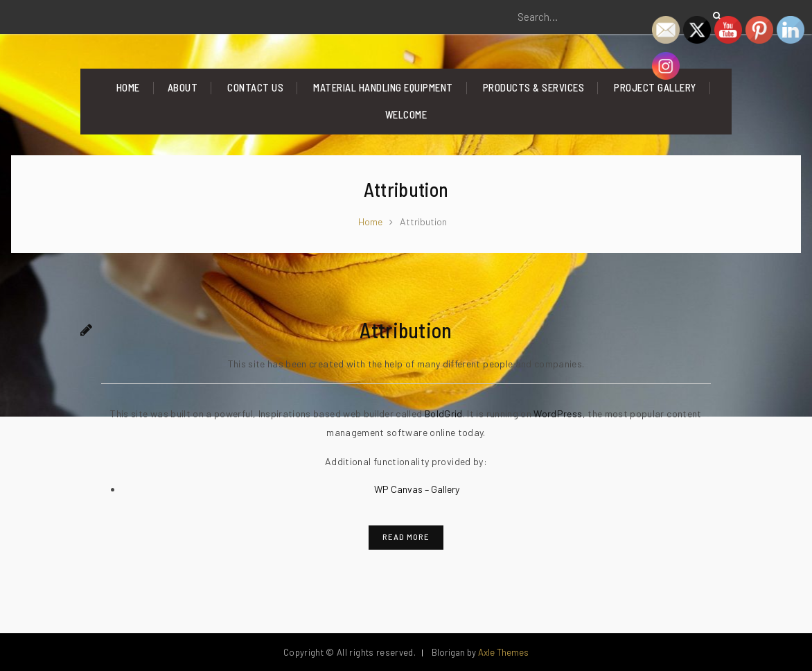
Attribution (406, 330)
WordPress (558, 413)
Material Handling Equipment (383, 87)
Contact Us (255, 87)
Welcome (406, 114)
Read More (406, 537)
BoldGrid (444, 413)
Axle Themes (503, 652)
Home (128, 87)
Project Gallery (655, 87)
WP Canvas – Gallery (417, 489)
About (183, 87)
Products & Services (534, 87)
